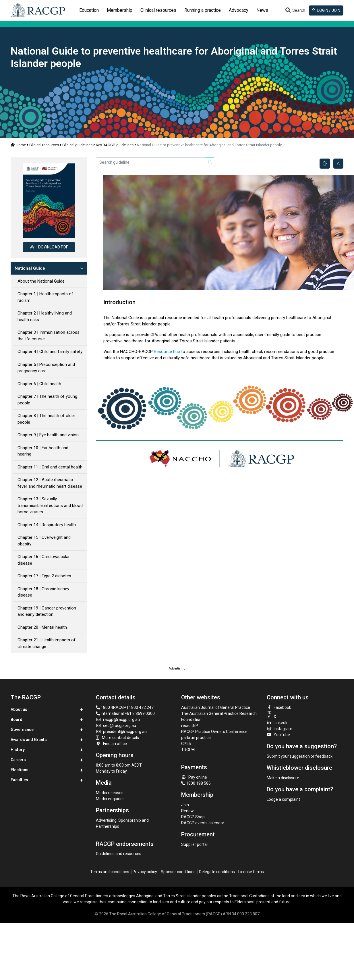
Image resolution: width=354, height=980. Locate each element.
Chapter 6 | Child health (39, 384)
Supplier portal (194, 844)
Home (18, 145)
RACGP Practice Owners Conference (214, 732)
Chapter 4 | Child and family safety (50, 352)
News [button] (262, 10)
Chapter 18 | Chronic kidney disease (43, 592)
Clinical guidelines (77, 145)
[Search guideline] (150, 162)
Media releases (110, 793)
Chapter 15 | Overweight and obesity (44, 541)
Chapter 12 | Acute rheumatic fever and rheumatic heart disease (50, 483)
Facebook (279, 707)
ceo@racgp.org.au (116, 726)
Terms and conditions (110, 872)
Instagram (280, 729)
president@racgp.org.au (121, 732)
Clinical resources (44, 145)
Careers (18, 760)
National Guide (30, 268)
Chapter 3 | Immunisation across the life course (49, 336)
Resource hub (167, 352)
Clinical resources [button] (158, 10)
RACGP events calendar (203, 823)
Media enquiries (110, 799)
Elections (20, 770)
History (18, 750)
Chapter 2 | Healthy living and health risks (45, 316)
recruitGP (190, 726)
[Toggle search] (295, 10)
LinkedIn (278, 723)
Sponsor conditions (178, 872)
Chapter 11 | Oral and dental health (50, 467)
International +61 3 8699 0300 (125, 713)
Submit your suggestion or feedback (300, 756)
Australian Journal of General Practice (216, 707)
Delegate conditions (217, 872)
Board (17, 719)
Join (185, 805)
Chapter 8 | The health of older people (46, 419)
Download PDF (49, 247)
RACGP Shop (193, 817)
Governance (22, 730)
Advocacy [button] (239, 10)
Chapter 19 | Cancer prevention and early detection (47, 611)
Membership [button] (120, 10)
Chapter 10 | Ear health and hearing (43, 451)
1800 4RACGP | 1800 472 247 (125, 707)
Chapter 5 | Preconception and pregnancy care (46, 368)
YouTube (278, 735)
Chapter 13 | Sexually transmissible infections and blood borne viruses (50, 505)
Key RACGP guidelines (115, 145)
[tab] (89, 10)
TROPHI (188, 750)
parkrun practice (196, 738)
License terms (251, 872)
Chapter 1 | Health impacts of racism (45, 297)
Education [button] (89, 10)
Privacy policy (145, 872)
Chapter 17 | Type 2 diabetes (44, 576)
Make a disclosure (283, 778)
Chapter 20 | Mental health (42, 627)
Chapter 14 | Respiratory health (47, 525)
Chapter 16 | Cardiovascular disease (44, 560)
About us (19, 709)
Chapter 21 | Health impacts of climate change (47, 643)
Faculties (19, 780)
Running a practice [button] (203, 10)
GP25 (186, 744)
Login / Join (326, 10)
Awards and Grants (29, 740)
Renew (187, 811)
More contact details (120, 738)
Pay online (194, 777)
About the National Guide (41, 281)
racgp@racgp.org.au (118, 719)
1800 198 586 (196, 783)
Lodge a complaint (283, 799)
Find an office (111, 744)
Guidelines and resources (119, 854)
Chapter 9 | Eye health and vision (48, 435)
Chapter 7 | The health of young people (47, 400)
